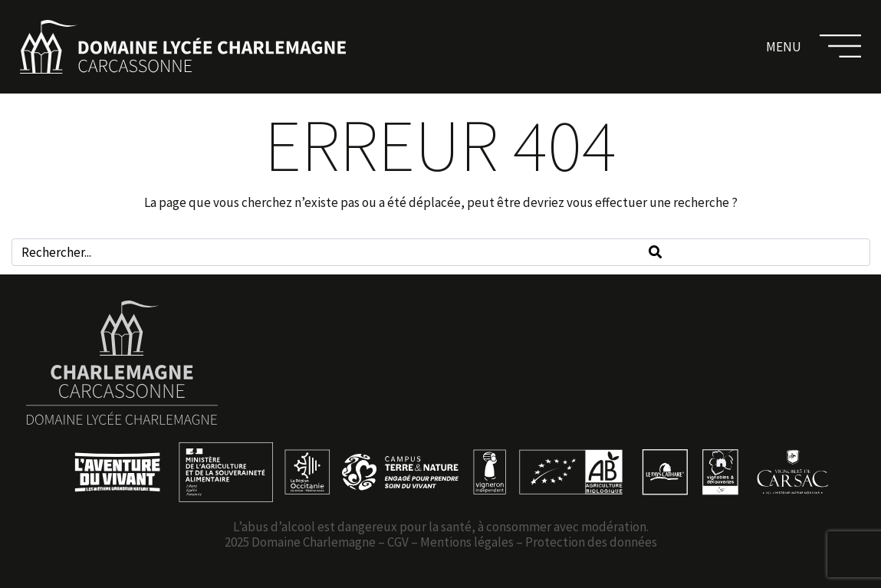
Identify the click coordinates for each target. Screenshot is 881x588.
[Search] (655, 252)
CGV (398, 542)
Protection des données (591, 542)
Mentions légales (467, 542)
